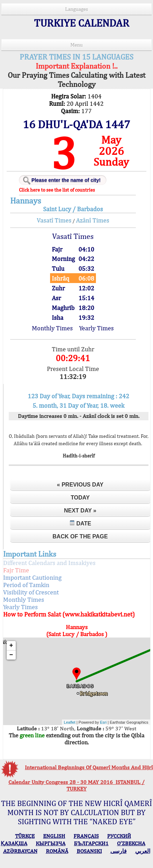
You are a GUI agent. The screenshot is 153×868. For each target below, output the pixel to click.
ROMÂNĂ (57, 851)
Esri (103, 722)
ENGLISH (54, 836)
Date (80, 523)
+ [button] (11, 646)
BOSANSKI (89, 851)
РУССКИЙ (119, 836)
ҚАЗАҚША (14, 843)
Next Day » (80, 511)
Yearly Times (96, 328)
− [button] (11, 655)
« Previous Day (80, 485)
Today (80, 498)
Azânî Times (93, 220)
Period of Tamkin (26, 585)
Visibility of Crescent (31, 592)
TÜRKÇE (25, 836)
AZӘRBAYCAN (20, 851)
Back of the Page (80, 536)
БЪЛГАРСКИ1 (91, 843)
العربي (143, 851)
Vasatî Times (54, 220)
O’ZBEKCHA (131, 843)
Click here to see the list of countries (57, 190)
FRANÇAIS (86, 836)
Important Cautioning (32, 577)
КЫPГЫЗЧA (51, 843)
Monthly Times (52, 328)
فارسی (119, 851)
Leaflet (69, 722)
